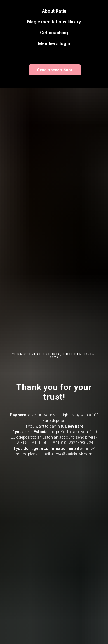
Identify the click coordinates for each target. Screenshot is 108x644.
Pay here (18, 415)
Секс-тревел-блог (55, 70)
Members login (54, 44)
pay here (76, 426)
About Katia (54, 11)
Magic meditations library (54, 22)
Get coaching (54, 33)
